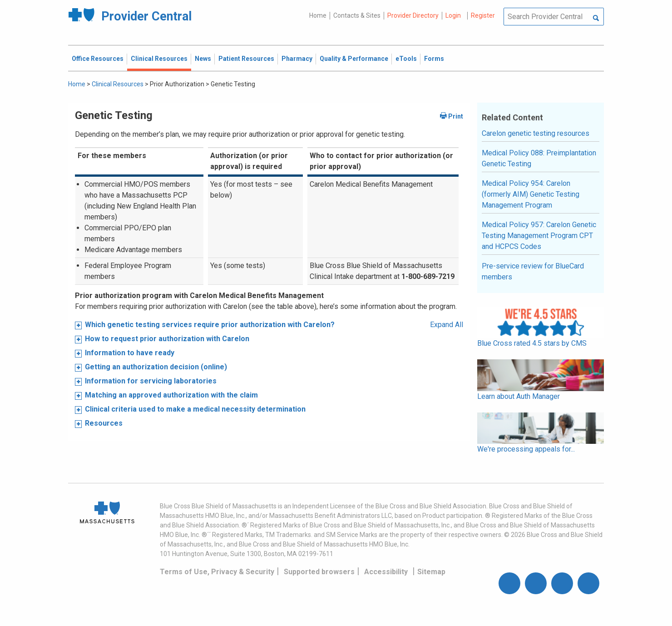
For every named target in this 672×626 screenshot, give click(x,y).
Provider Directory (413, 15)
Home (318, 15)
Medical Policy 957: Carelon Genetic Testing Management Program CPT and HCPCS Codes (539, 236)
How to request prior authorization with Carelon (167, 339)
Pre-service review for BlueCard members (533, 271)
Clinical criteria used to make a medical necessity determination (195, 409)
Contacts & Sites (357, 15)
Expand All (447, 325)
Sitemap (431, 572)
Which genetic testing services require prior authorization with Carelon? (210, 325)
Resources (104, 423)
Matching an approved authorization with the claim (171, 395)
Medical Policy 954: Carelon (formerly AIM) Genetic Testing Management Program (531, 194)
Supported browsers (319, 572)
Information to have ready (130, 353)
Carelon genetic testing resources (536, 133)
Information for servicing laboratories (151, 381)
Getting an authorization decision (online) (156, 367)
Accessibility (386, 572)
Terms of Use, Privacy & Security (217, 572)
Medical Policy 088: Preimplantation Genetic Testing (539, 158)
